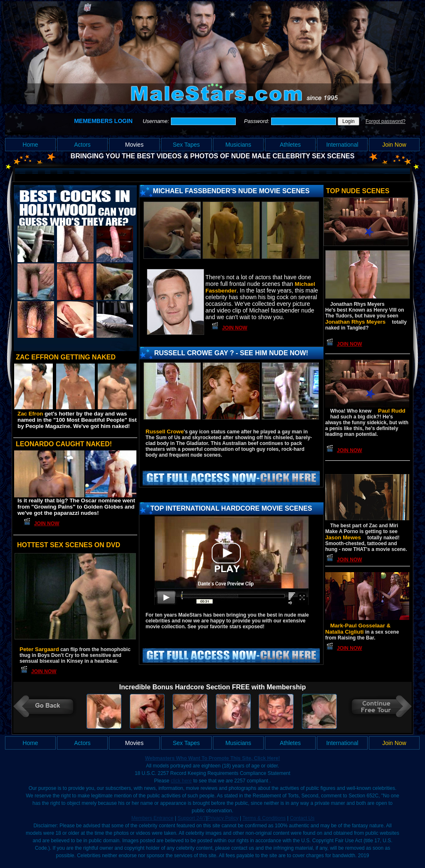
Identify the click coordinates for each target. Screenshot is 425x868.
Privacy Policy (223, 818)
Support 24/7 (192, 818)
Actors (82, 145)
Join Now (394, 145)
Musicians (238, 145)
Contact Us (302, 818)
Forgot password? (385, 121)
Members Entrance (152, 818)
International (342, 145)
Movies (134, 145)
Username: (157, 121)
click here (182, 781)
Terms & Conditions (264, 818)
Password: (257, 121)
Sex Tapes (186, 145)
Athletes (290, 145)
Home (30, 145)
